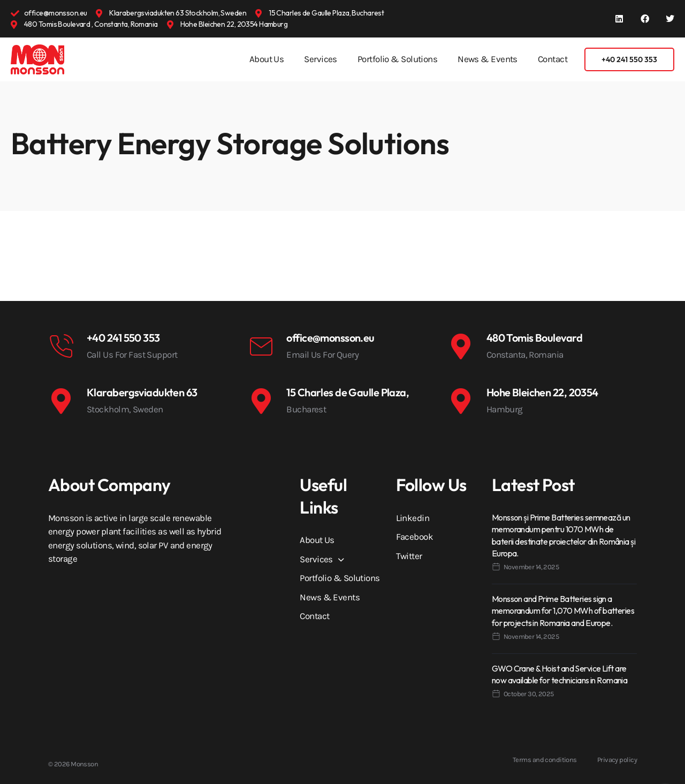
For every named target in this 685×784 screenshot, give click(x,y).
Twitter (409, 556)
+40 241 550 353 (123, 338)
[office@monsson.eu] (261, 346)
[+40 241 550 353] (61, 346)
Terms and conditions (545, 760)
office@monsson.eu (330, 338)
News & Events (488, 59)
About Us (267, 59)
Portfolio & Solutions (397, 59)
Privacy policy (617, 760)
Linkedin (413, 518)
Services (321, 59)
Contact (553, 59)
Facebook (415, 537)
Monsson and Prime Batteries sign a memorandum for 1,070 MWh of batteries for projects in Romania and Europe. (563, 611)
